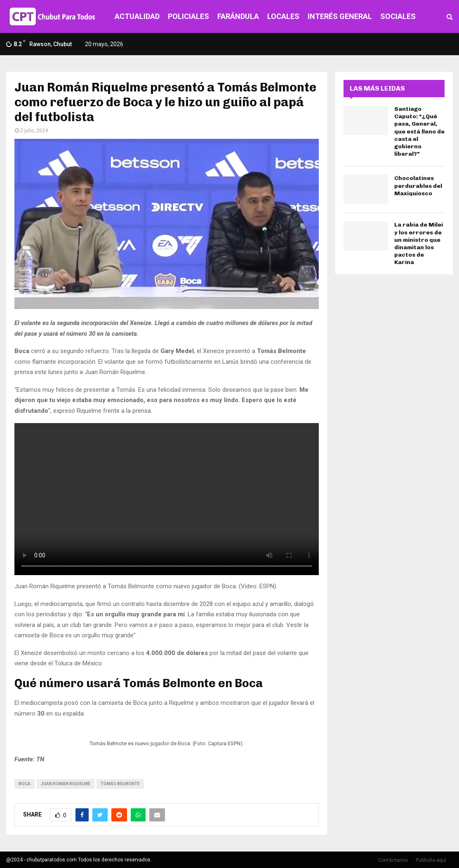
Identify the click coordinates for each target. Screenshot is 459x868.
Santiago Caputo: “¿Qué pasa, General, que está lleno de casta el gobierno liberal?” (419, 131)
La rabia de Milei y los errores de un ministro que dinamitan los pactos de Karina (419, 243)
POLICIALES (188, 16)
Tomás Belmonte (120, 784)
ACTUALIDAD (137, 16)
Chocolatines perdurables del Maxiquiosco (418, 186)
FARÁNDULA (238, 16)
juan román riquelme (66, 784)
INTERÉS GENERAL (340, 16)
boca (25, 784)
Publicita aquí (431, 860)
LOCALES (283, 16)
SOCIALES (398, 16)
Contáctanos (393, 860)
